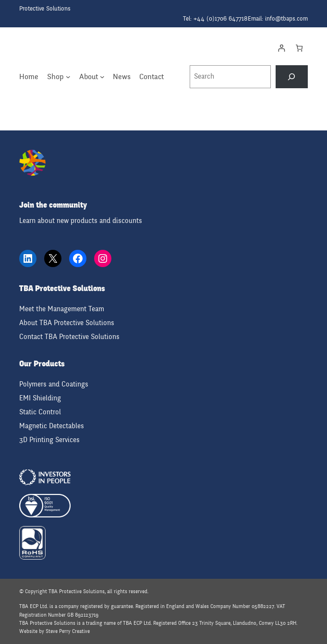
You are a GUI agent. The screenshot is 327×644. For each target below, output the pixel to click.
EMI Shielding (40, 398)
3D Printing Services (49, 440)
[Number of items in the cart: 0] (299, 48)
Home (29, 77)
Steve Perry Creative (68, 631)
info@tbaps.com (286, 19)
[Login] (281, 48)
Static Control (40, 412)
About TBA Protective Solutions (67, 323)
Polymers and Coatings (54, 384)
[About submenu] (102, 77)
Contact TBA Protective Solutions (69, 337)
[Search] (292, 77)
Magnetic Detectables (52, 426)
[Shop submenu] (68, 77)
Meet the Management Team (62, 309)
